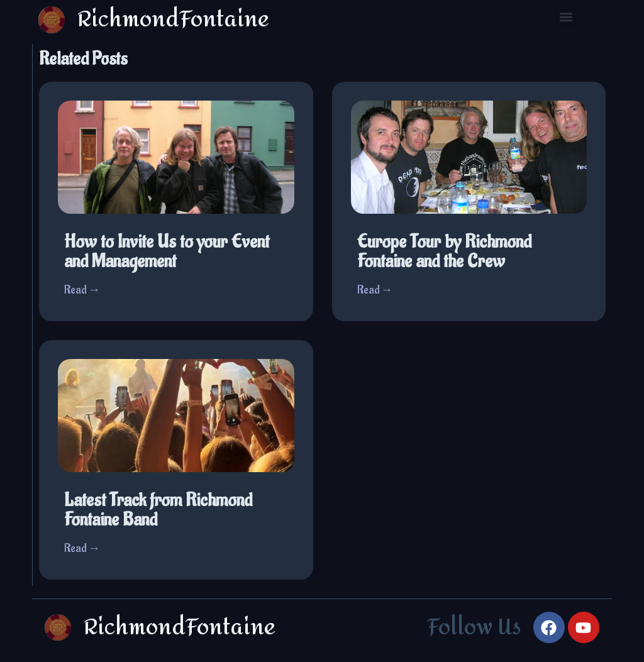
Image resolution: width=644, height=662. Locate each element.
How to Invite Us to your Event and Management (167, 252)
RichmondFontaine (180, 627)
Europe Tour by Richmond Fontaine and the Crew (444, 252)
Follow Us (474, 627)
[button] (566, 17)
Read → (82, 290)
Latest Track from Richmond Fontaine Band (158, 510)
